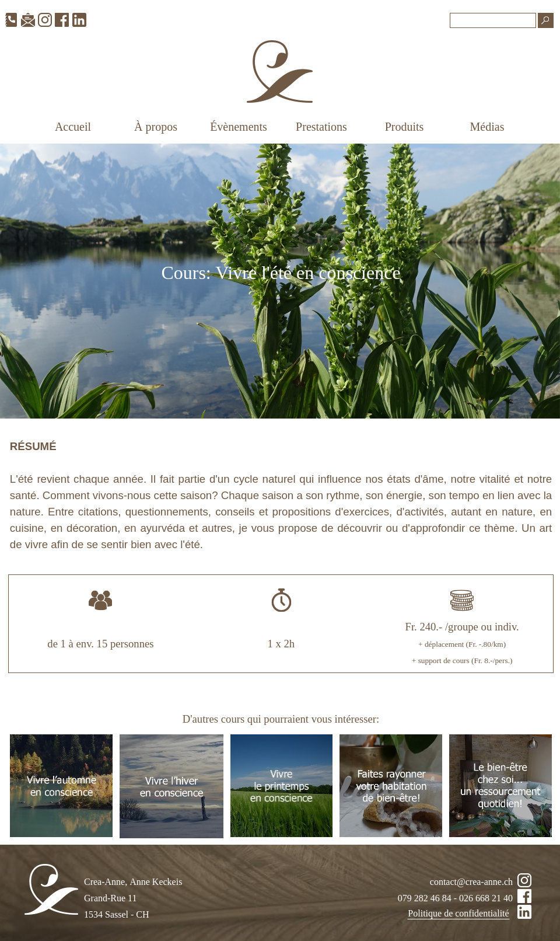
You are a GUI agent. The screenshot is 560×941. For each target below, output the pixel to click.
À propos (156, 127)
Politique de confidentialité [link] (458, 913)
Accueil (73, 127)
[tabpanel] (281, 281)
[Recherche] (493, 20)
